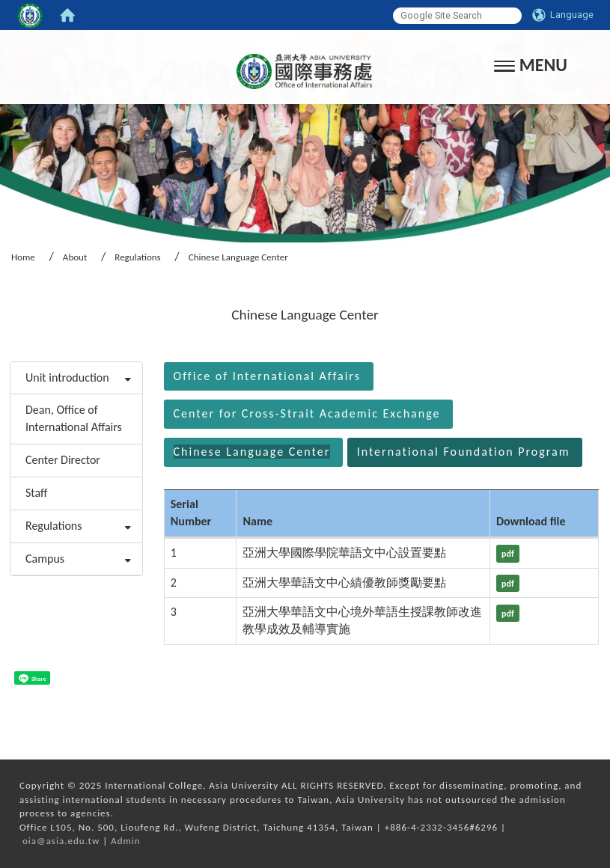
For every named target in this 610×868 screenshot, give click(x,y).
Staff (36, 493)
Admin (126, 841)
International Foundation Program (464, 452)
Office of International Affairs (267, 376)
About (75, 257)
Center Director (63, 460)
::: (5, 342)
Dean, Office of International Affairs (74, 418)
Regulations (137, 257)
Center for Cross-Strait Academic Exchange (307, 413)
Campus (45, 559)
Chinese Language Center (252, 452)
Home (23, 257)
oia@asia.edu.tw (61, 841)
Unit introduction (67, 378)
